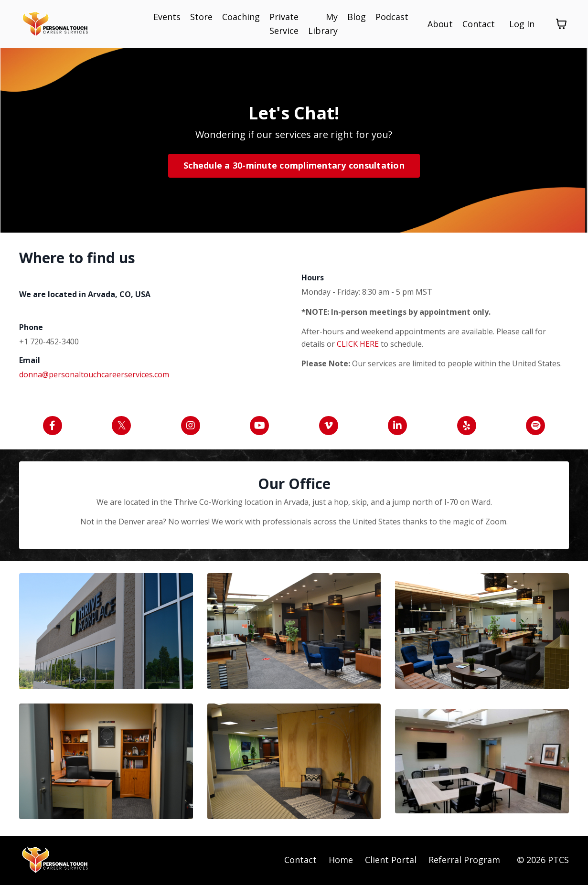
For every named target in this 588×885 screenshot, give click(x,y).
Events (167, 17)
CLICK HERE (359, 343)
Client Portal (391, 861)
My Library (323, 24)
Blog (357, 17)
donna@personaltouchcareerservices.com (94, 374)
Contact (479, 23)
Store (201, 17)
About (440, 23)
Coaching (241, 17)
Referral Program (464, 861)
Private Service (284, 24)
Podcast (392, 17)
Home (341, 861)
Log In (522, 23)
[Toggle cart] (561, 23)
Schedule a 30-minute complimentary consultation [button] (294, 165)
